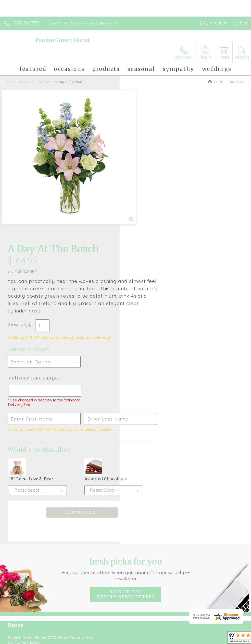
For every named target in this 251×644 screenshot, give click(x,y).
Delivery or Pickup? (148, 202)
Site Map (230, 604)
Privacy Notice (162, 604)
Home (11, 82)
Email (238, 82)
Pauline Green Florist (63, 40)
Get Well (44, 82)
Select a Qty (139, 178)
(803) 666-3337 (26, 23)
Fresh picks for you (125, 422)
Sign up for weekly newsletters (126, 448)
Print (216, 82)
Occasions (27, 82)
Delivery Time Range (153, 231)
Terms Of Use (132, 604)
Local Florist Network (198, 604)
